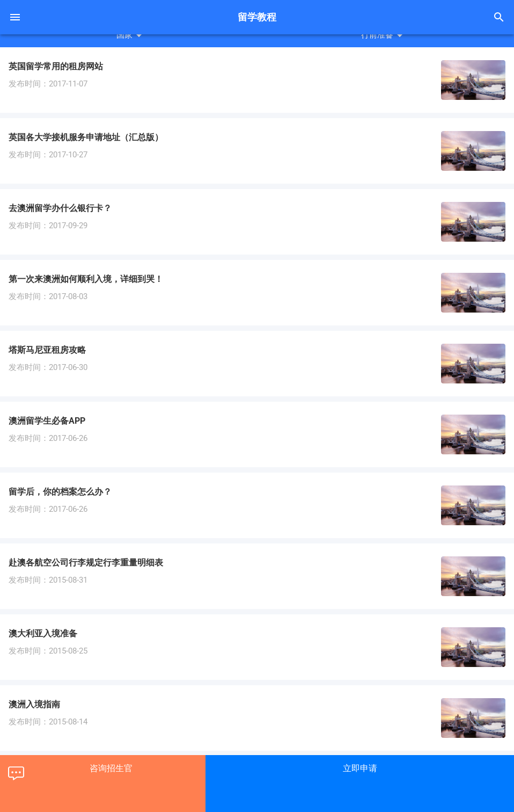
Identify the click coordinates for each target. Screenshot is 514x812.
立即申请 (360, 768)
